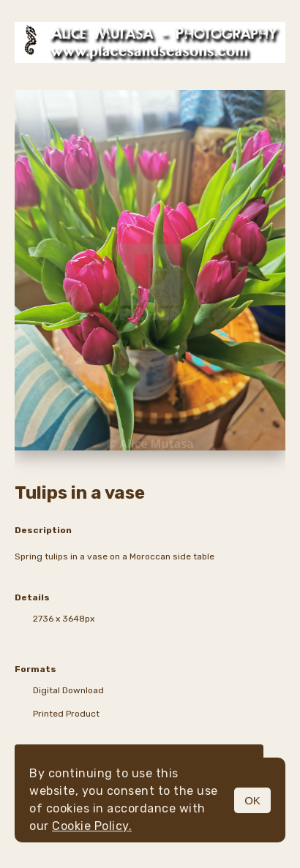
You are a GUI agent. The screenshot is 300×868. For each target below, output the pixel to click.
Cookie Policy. (92, 826)
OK (252, 800)
